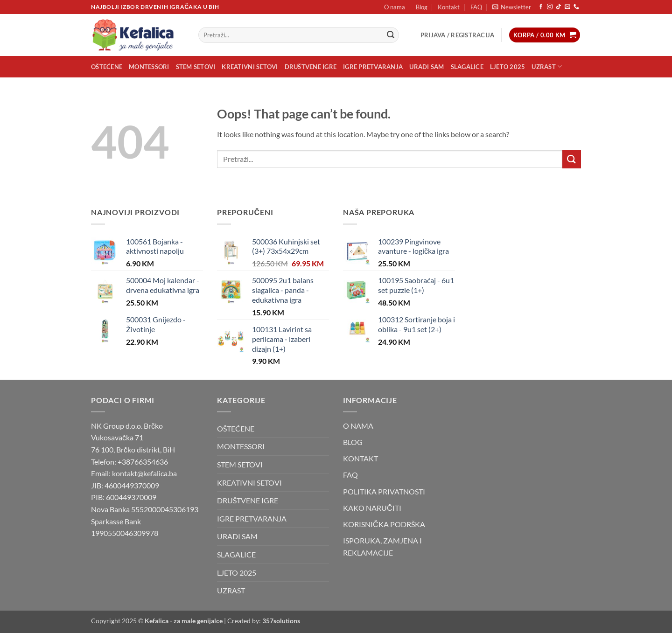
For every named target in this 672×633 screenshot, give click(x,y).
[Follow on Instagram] (550, 7)
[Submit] (391, 35)
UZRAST (547, 66)
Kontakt (449, 7)
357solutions (281, 621)
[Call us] (576, 7)
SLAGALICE (467, 67)
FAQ (476, 7)
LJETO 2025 (508, 67)
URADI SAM (427, 67)
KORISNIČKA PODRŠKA (384, 524)
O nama (395, 7)
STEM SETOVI (196, 67)
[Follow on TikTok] (559, 7)
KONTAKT (360, 458)
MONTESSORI (149, 67)
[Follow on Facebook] (541, 7)
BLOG (353, 442)
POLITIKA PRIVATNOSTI (384, 491)
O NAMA (358, 426)
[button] (512, 7)
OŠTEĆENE (107, 67)
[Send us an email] (567, 7)
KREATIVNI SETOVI (250, 67)
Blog (422, 7)
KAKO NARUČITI (372, 508)
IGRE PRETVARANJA (373, 67)
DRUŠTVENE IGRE (311, 67)
